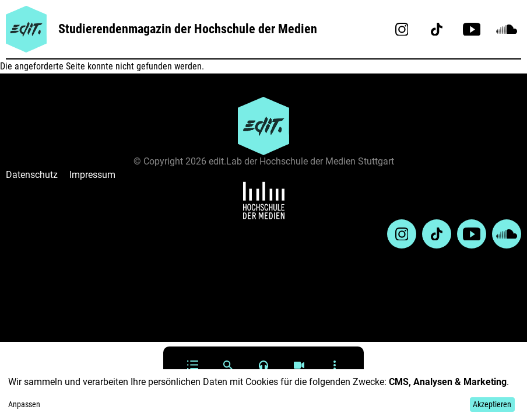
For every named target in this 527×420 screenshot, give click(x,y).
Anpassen (24, 404)
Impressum (92, 175)
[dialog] (263, 395)
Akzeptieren (492, 404)
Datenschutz (32, 175)
